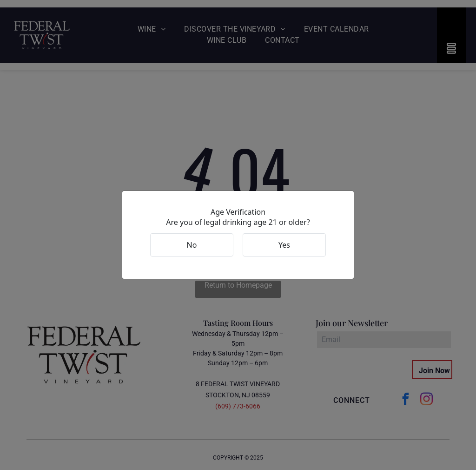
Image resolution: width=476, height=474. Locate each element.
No (192, 247)
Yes (284, 247)
